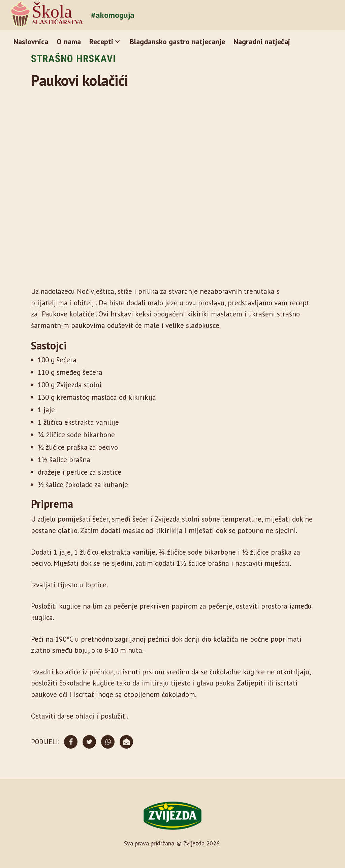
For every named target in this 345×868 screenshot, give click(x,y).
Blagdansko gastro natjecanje (177, 41)
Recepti (101, 41)
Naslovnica (31, 41)
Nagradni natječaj (262, 41)
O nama (69, 41)
